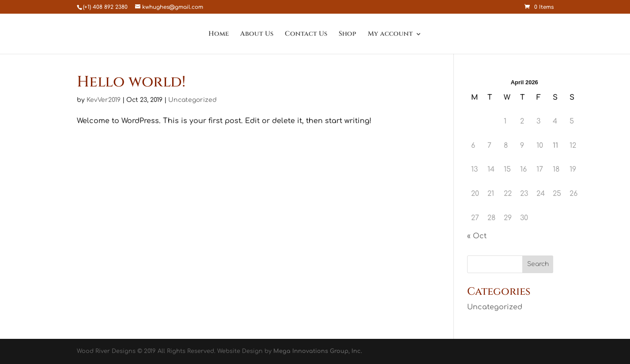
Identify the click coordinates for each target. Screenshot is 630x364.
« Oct (477, 236)
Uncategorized (192, 100)
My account (390, 35)
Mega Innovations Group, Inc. (318, 351)
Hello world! (131, 82)
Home (219, 35)
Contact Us (306, 35)
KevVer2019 (104, 100)
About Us (257, 35)
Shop (347, 35)
